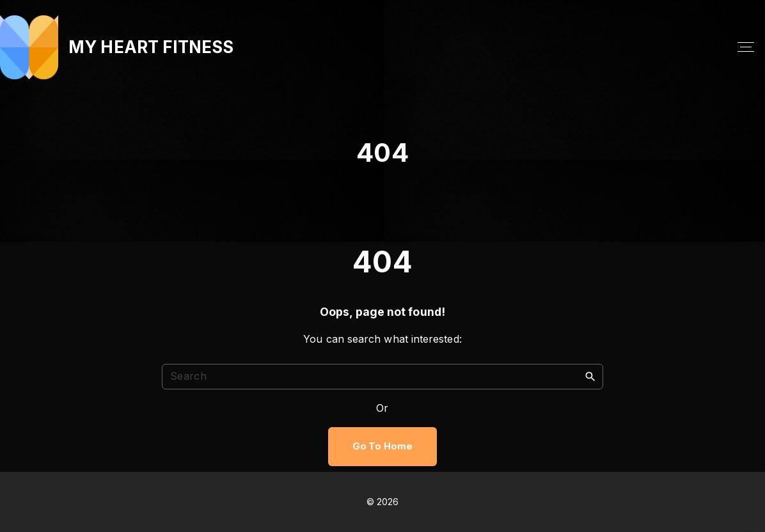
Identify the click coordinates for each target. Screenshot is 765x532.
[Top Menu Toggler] (746, 47)
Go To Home (382, 446)
